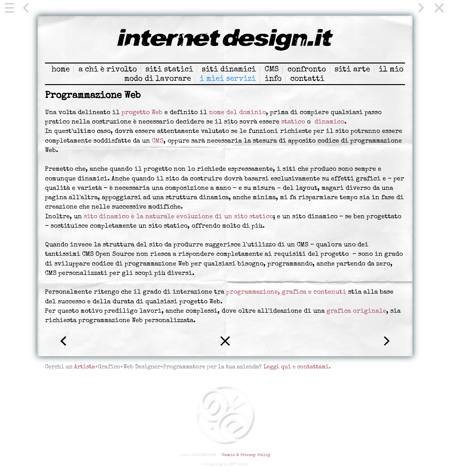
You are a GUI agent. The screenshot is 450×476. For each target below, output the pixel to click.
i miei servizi (228, 79)
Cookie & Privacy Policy (246, 455)
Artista (85, 367)
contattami (313, 367)
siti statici (169, 70)
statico (293, 122)
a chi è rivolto (108, 70)
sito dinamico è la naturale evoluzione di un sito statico (178, 217)
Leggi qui (277, 367)
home (61, 70)
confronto (307, 70)
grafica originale (356, 311)
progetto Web (142, 113)
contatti (307, 79)
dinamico (329, 122)
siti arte (352, 70)
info (273, 79)
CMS (272, 70)
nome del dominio (237, 113)
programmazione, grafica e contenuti (286, 292)
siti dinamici (229, 70)
